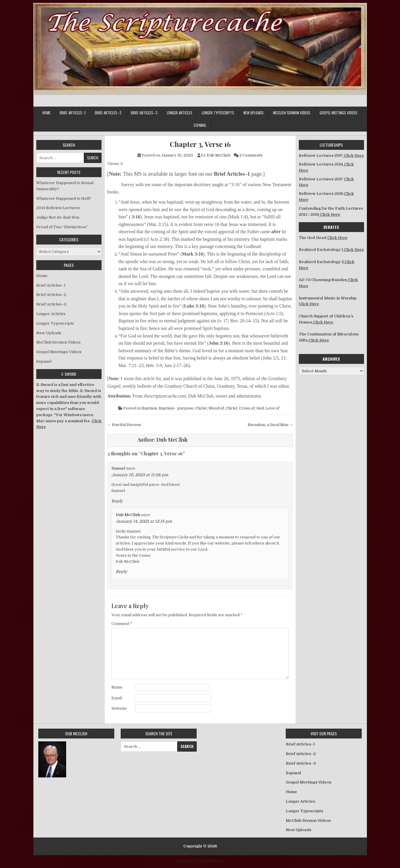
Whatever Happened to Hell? (64, 198)
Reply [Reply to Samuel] (117, 501)
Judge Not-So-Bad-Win (58, 217)
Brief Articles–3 (144, 113)
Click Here (353, 156)
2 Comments (251, 155)
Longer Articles (180, 113)
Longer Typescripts (218, 113)
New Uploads (254, 113)
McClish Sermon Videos (292, 113)
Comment (122, 624)
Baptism (149, 408)
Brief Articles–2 (108, 113)
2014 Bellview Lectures (58, 208)
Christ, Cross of (240, 408)
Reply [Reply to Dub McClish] (121, 572)
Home (46, 113)
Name (117, 687)
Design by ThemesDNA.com (200, 861)
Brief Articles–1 (73, 113)
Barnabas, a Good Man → (270, 425)
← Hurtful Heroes (124, 425)
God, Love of (268, 408)
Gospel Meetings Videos (339, 113)
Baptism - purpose (176, 408)
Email (117, 698)
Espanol (200, 125)
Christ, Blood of (210, 408)
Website (119, 708)
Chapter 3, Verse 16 (200, 144)
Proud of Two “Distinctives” (62, 227)
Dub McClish (219, 155)
